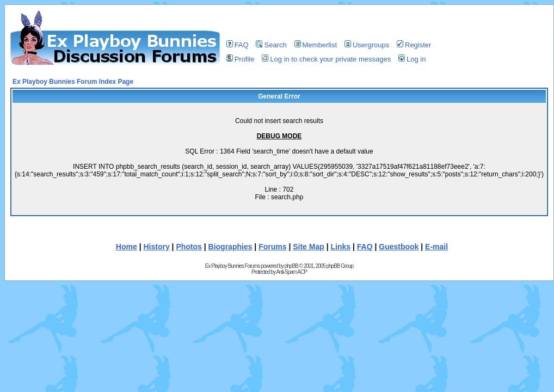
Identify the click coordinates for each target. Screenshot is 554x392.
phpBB (291, 266)
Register (414, 45)
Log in (412, 59)
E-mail (436, 247)
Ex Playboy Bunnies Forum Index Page (73, 82)
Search (271, 45)
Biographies (230, 247)
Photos (189, 247)
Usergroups (367, 45)
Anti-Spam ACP (291, 272)
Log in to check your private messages (326, 59)
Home (127, 247)
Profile (241, 59)
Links (340, 247)
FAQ (238, 45)
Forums (272, 247)
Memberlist (316, 45)
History (156, 247)
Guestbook (399, 247)
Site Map (309, 247)
